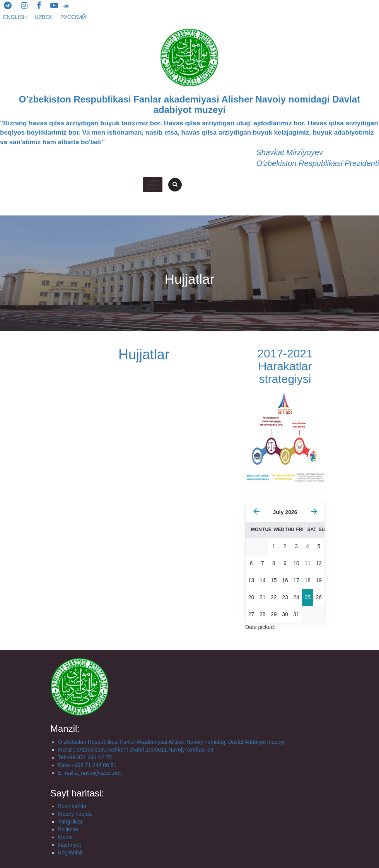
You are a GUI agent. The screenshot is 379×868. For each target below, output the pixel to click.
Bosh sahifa (72, 806)
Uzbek (44, 17)
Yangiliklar (70, 822)
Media (65, 837)
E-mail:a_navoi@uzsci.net (89, 773)
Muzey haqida (75, 814)
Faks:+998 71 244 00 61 (87, 765)
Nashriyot (69, 845)
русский (73, 17)
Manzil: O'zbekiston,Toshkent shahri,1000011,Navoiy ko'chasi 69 (136, 750)
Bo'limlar (68, 829)
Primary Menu (153, 185)
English (16, 17)
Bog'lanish (70, 853)
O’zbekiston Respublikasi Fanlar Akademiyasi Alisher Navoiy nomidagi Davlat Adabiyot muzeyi (171, 742)
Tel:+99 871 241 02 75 (85, 757)
